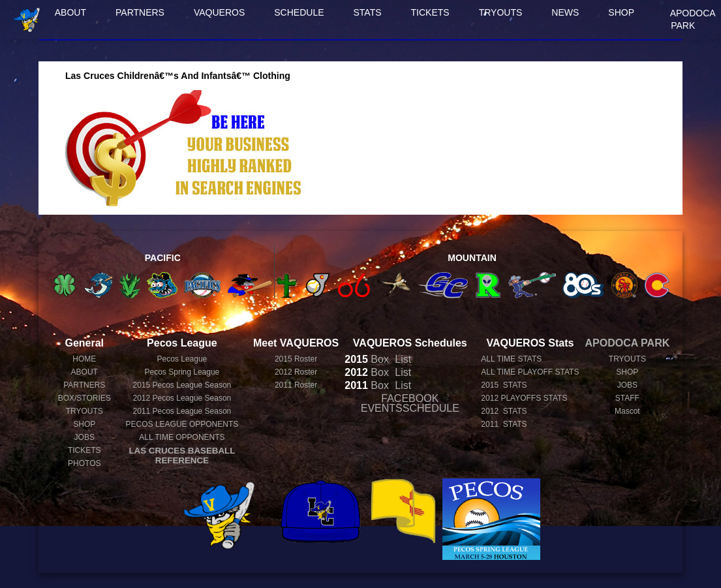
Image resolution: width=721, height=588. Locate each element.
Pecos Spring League (182, 372)
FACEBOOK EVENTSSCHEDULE (410, 403)
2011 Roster (296, 385)
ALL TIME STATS (511, 359)
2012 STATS (504, 411)
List (402, 359)
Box (367, 359)
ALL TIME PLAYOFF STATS (530, 372)
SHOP (621, 12)
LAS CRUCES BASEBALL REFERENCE (182, 456)
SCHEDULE (299, 12)
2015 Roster (296, 359)
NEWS (565, 12)
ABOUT (70, 12)
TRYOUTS (501, 12)
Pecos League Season (182, 385)
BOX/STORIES (84, 398)
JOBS (84, 437)
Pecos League (182, 359)
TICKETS (430, 12)
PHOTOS (84, 463)
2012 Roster (296, 372)
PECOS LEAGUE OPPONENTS (182, 424)
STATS (368, 12)
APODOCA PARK (693, 19)
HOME (84, 359)
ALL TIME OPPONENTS (182, 437)
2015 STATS (504, 385)
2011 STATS (504, 424)
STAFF (627, 398)
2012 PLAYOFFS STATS (524, 398)
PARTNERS (140, 12)
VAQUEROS (219, 12)
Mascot (627, 411)
